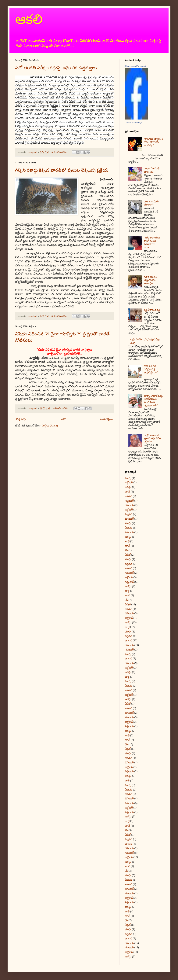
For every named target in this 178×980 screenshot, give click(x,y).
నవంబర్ (129, 532)
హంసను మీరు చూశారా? (151, 203)
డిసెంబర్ (129, 505)
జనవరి (129, 496)
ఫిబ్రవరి (129, 514)
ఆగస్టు (128, 487)
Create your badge (134, 123)
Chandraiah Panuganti (135, 66)
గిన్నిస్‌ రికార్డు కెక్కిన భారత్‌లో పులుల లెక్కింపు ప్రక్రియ (62, 170)
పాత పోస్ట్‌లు (106, 419)
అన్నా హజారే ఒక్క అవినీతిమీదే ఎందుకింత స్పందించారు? (153, 401)
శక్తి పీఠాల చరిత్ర (152, 310)
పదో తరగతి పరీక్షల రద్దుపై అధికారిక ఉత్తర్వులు (56, 68)
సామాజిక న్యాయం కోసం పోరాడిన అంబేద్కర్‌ (153, 142)
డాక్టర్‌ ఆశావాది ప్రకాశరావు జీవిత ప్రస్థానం (153, 438)
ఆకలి (29, 19)
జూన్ (128, 492)
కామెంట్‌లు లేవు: (60, 152)
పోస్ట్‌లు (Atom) (50, 426)
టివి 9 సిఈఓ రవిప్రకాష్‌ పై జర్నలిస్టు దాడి (151, 369)
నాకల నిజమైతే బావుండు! (152, 170)
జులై (127, 541)
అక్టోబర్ (129, 483)
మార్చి (128, 478)
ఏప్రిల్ (128, 555)
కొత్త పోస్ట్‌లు (22, 419)
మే (126, 550)
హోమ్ (64, 419)
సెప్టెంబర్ (129, 501)
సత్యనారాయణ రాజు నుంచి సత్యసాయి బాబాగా (152, 242)
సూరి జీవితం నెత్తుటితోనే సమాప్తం (150, 280)
